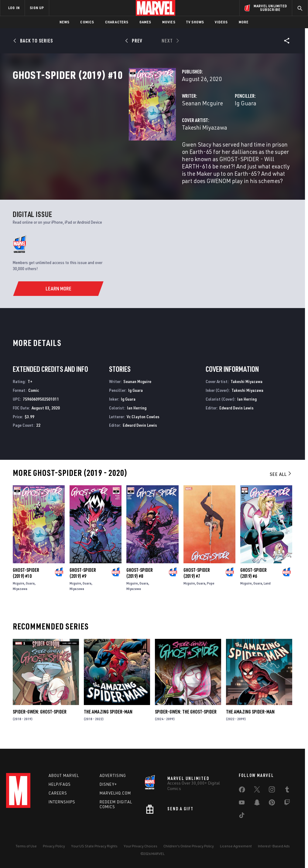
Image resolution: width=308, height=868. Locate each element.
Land (267, 595)
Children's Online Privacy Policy (189, 850)
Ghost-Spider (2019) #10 (26, 585)
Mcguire (19, 595)
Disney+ (108, 788)
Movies (169, 22)
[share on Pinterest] (272, 808)
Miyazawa (20, 601)
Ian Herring (137, 420)
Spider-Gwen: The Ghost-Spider (186, 724)
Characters (117, 22)
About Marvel (64, 779)
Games (145, 22)
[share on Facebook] (242, 795)
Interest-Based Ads (274, 850)
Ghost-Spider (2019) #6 (253, 585)
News (65, 22)
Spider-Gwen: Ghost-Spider (40, 724)
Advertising (113, 779)
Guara (30, 595)
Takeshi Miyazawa (123, 154)
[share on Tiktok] (242, 820)
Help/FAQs (60, 788)
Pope (211, 595)
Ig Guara (205, 130)
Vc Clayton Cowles (143, 429)
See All (281, 486)
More (244, 22)
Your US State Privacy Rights (94, 850)
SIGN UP (37, 8)
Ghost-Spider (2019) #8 (140, 585)
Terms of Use (26, 850)
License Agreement (236, 850)
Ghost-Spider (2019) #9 (83, 585)
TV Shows (195, 22)
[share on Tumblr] (287, 795)
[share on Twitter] (257, 795)
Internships (62, 806)
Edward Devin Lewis (140, 437)
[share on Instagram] (272, 795)
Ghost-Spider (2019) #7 (197, 585)
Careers (58, 797)
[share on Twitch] (287, 808)
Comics (87, 22)
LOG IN (14, 8)
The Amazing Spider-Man (108, 724)
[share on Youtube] (242, 808)
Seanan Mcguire (121, 130)
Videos (221, 22)
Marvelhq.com (115, 797)
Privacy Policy (54, 850)
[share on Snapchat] (257, 808)
